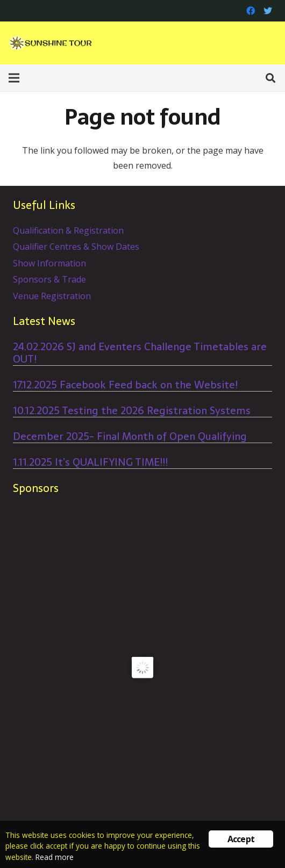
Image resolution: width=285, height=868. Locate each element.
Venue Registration (52, 296)
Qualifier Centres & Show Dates (76, 247)
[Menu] (14, 78)
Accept (241, 839)
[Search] (270, 78)
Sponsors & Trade (49, 279)
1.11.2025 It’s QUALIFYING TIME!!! (90, 462)
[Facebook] (251, 11)
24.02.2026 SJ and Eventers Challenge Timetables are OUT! (140, 353)
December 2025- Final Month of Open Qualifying (130, 436)
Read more (55, 857)
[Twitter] (268, 11)
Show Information (49, 263)
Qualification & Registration (68, 230)
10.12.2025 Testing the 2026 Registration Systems (132, 411)
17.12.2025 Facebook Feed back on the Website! (125, 385)
